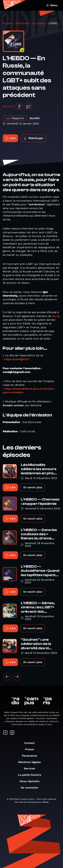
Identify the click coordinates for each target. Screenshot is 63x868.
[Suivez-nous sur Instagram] (12, 733)
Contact (31, 743)
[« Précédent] (7, 677)
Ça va (56, 316)
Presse (31, 749)
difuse (46, 802)
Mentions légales (31, 762)
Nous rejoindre (31, 781)
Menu (52, 5)
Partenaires (31, 756)
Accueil (7, 23)
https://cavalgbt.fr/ (17, 359)
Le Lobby (38, 23)
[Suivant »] (17, 677)
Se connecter (31, 788)
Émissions (22, 23)
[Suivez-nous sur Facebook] (5, 733)
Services (31, 768)
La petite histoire (31, 775)
